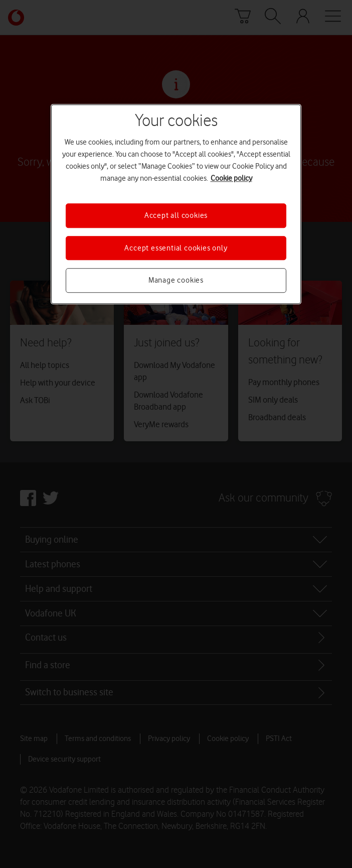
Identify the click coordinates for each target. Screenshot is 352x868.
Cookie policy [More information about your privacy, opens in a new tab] (231, 179)
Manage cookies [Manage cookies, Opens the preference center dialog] (176, 280)
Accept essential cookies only (176, 248)
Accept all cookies (176, 216)
